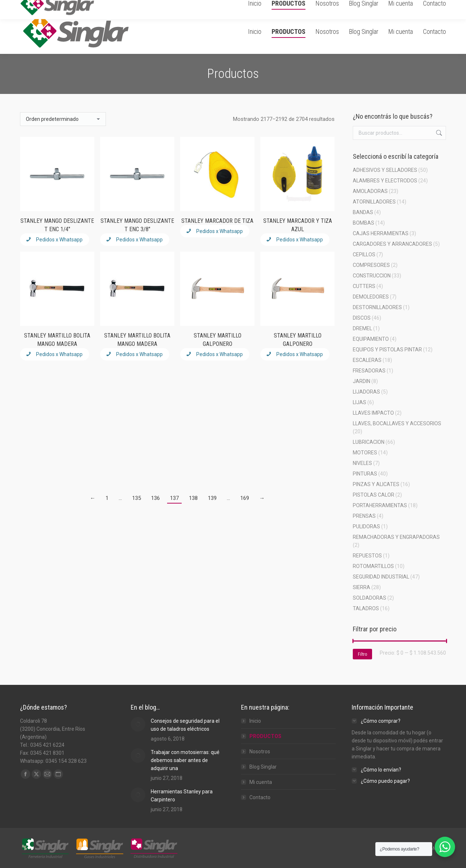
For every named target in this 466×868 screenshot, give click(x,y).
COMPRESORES (371, 265)
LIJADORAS (366, 392)
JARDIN (362, 381)
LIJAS (360, 402)
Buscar (438, 133)
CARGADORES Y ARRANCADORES (392, 244)
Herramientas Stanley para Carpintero (182, 796)
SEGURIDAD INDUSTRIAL (381, 577)
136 (155, 498)
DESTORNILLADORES (377, 307)
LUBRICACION (369, 442)
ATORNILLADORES (374, 202)
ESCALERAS (367, 360)
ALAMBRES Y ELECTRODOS (385, 181)
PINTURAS (365, 474)
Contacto (260, 797)
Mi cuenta (261, 782)
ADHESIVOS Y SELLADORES (385, 170)
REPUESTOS (367, 556)
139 (212, 498)
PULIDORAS (366, 526)
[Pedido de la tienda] (63, 119)
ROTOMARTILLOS (373, 566)
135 (137, 498)
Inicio (255, 721)
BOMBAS (364, 223)
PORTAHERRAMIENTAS (380, 505)
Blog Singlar (263, 767)
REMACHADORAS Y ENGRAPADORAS (396, 537)
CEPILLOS (364, 255)
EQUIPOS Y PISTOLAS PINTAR (387, 350)
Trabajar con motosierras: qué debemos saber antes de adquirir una (185, 760)
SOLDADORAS (370, 598)
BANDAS (363, 212)
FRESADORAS (369, 371)
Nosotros (260, 751)
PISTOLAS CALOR (374, 495)
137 (174, 498)
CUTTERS (364, 286)
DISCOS (362, 318)
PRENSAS (364, 516)
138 (193, 498)
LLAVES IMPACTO (373, 413)
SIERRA (362, 587)
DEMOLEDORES (371, 297)
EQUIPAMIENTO (371, 339)
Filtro (362, 654)
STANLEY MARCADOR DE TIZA (217, 221)
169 (245, 498)
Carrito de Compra (366, 5)
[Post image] (138, 724)
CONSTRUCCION (372, 276)
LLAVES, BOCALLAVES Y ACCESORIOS (397, 423)
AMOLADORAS (370, 191)
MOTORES (365, 453)
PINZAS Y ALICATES (376, 484)
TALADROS (366, 608)
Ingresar (406, 5)
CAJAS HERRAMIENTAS (381, 233)
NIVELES (362, 463)
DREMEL (362, 328)
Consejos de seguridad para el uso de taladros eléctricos (185, 725)
